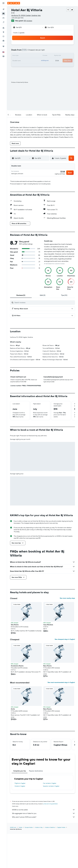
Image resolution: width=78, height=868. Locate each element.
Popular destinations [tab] (36, 805)
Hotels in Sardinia (50, 862)
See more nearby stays (67, 633)
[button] (3, 3)
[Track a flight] (3, 36)
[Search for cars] (3, 18)
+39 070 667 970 (17, 18)
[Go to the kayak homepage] (14, 3)
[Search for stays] (3, 14)
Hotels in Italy (39, 862)
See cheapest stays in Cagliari (65, 674)
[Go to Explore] (3, 32)
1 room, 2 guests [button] (19, 33)
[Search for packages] (3, 22)
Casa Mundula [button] (48, 659)
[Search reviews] (44, 303)
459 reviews (28, 21)
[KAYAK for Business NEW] (3, 41)
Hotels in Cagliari (20, 821)
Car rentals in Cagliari (50, 818)
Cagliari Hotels (61, 862)
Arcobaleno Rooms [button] (17, 700)
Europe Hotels (29, 862)
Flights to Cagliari (20, 818)
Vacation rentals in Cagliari (51, 821)
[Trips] (3, 46)
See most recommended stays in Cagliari (61, 717)
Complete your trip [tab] (20, 805)
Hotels (21, 862)
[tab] (21, 296)
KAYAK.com (13, 862)
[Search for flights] (3, 9)
